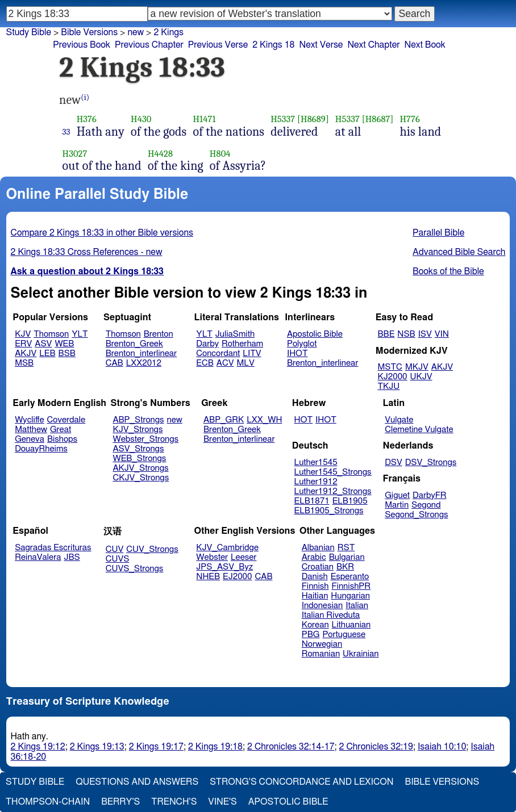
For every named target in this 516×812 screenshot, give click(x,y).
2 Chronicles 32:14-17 (291, 747)
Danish (315, 577)
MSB (24, 363)
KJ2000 (393, 377)
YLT (80, 334)
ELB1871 (312, 501)
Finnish (315, 586)
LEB (47, 353)
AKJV (26, 353)
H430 (141, 119)
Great (61, 430)
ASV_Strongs (138, 449)
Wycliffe (29, 420)
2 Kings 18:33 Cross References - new (87, 252)
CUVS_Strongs (135, 569)
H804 (220, 154)
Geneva (30, 439)
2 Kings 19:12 (38, 747)
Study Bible (29, 32)
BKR (345, 567)
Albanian (318, 548)
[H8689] (313, 119)
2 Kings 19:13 (97, 747)
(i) (85, 97)
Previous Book (82, 45)
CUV (115, 549)
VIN (442, 334)
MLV (245, 363)
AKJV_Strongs (140, 468)
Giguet (397, 495)
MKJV (417, 367)
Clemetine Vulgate (419, 430)
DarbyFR (430, 495)
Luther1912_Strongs (333, 491)
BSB (67, 353)
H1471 (204, 119)
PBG (311, 635)
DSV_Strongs (431, 462)
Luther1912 (316, 482)
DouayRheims (41, 449)
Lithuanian (351, 625)
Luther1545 (316, 462)
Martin (397, 505)
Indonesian (322, 606)
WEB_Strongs (139, 459)
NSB (406, 334)
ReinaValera (38, 557)
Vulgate (399, 420)
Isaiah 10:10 (442, 747)
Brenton (159, 334)
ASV (43, 344)
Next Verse (321, 45)
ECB (205, 363)
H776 (409, 119)
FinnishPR (351, 586)
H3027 (75, 154)
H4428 (160, 154)
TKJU (389, 386)
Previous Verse (218, 45)
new (175, 420)
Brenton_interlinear (141, 353)
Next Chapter (373, 45)
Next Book (425, 45)
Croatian (318, 567)
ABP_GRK (224, 420)
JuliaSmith (235, 334)
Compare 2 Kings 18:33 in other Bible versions (102, 233)
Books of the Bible (448, 271)
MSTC (390, 367)
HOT (303, 420)
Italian (357, 606)
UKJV (421, 377)
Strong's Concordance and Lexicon (301, 782)
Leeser (244, 557)
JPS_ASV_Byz (224, 567)
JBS (72, 557)
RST (346, 548)
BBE (386, 334)
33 (66, 132)
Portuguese (344, 635)
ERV (23, 344)
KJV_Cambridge (227, 548)
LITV (252, 353)
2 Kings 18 (273, 45)
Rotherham (242, 344)
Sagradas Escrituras (53, 548)
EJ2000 (237, 577)
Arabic (314, 557)
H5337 (283, 119)
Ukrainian (361, 654)
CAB (115, 363)
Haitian (315, 596)
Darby (207, 344)
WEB (64, 344)
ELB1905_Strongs (329, 511)
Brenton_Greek (134, 344)
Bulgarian (347, 557)
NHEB (208, 577)
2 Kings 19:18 (215, 747)
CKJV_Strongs (141, 478)
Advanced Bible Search (459, 252)
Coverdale (66, 420)
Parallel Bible (438, 233)
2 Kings (168, 32)
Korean (315, 625)
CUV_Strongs (152, 549)
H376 (87, 119)
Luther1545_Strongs (333, 472)
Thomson (51, 334)
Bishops (62, 439)
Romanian (321, 654)
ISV (425, 334)
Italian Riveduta (331, 615)
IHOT (297, 353)
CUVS (118, 559)
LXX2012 (144, 363)
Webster (212, 557)
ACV (225, 363)
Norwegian (322, 644)
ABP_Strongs (138, 420)
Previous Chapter (149, 45)
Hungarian (350, 596)
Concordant (218, 353)
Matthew (31, 430)
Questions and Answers (137, 782)
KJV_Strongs (138, 430)
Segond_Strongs (416, 515)
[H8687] (378, 119)
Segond (426, 505)
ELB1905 (350, 501)
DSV (394, 462)
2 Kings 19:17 (156, 747)
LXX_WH (264, 420)
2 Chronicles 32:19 (376, 747)
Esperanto (350, 577)
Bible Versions (89, 32)
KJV (23, 334)
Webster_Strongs (145, 439)
